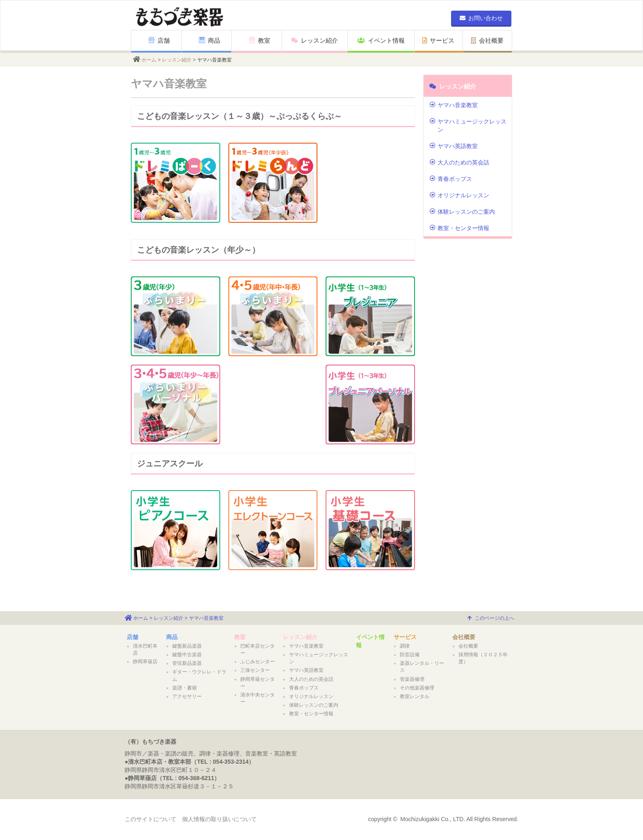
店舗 (159, 40)
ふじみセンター (258, 662)
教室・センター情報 (459, 228)
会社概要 (487, 40)
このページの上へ (491, 618)
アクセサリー (187, 696)
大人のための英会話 (459, 162)
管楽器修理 (412, 679)
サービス (438, 40)
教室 (260, 40)
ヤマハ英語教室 (454, 146)
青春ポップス (451, 179)
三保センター (255, 670)
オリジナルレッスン (459, 195)
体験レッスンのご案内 (462, 212)
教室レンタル (415, 696)
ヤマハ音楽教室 (454, 105)
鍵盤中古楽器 (187, 655)
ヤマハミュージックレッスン (468, 126)
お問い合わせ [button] (481, 18)
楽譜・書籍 (185, 688)
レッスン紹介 (315, 40)
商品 (210, 40)
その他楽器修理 (417, 688)
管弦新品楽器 (187, 663)
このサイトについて (150, 819)
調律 (405, 646)
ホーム (149, 60)
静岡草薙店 (145, 662)
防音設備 (410, 655)
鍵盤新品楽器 (187, 646)
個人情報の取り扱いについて (219, 819)
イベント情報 (381, 40)
